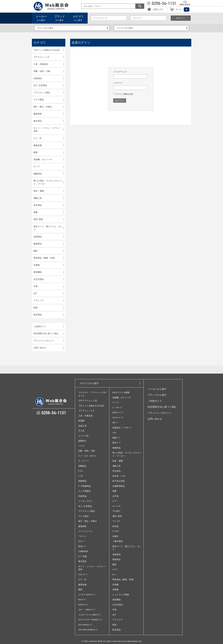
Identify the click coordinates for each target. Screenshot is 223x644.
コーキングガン (86, 501)
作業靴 (115, 590)
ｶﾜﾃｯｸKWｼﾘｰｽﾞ (86, 625)
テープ (37, 167)
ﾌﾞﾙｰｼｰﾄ (82, 536)
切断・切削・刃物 (42, 71)
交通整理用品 (119, 486)
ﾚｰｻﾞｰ (115, 501)
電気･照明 (38, 219)
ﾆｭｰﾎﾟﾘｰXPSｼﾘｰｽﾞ (87, 595)
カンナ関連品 (84, 491)
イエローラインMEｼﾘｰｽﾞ (90, 615)
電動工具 (38, 198)
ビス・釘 (38, 138)
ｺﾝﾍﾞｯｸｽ (116, 506)
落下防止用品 (119, 481)
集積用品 (38, 244)
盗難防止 (82, 441)
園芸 (36, 251)
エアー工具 (83, 436)
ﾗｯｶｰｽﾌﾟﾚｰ (83, 575)
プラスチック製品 (42, 93)
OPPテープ (118, 413)
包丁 (36, 293)
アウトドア (39, 300)
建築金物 (38, 145)
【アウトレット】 (42, 57)
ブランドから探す (157, 395)
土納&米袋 (83, 551)
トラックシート (86, 531)
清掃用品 (38, 237)
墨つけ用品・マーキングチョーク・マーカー (48, 182)
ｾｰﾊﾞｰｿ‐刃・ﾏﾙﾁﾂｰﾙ (87, 456)
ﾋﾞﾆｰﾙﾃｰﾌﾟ (117, 408)
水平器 (115, 496)
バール (81, 446)
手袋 (36, 286)
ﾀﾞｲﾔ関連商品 (85, 486)
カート (179, 9)
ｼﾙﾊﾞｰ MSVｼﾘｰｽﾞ (87, 610)
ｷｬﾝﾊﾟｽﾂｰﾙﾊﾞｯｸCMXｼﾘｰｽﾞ (91, 620)
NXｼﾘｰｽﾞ (82, 600)
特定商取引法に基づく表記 (46, 333)
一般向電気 (118, 541)
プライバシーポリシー (44, 341)
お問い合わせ (40, 348)
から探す (41, 18)
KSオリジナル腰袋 (121, 392)
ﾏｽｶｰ (115, 433)
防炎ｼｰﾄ (82, 546)
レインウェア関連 (121, 595)
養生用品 (38, 121)
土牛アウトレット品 (88, 401)
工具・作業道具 (41, 64)
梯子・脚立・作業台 (43, 107)
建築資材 (38, 114)
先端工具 (82, 426)
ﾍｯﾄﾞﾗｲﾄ (116, 521)
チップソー (83, 461)
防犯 (36, 308)
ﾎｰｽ (114, 575)
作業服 (37, 265)
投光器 (115, 526)
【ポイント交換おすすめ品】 (47, 50)
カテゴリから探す (89, 383)
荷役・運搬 (39, 191)
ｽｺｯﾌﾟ (115, 569)
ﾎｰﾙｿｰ (81, 471)
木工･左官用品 (40, 85)
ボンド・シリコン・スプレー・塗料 (48, 130)
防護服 (81, 421)
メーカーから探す (157, 389)
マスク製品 (39, 100)
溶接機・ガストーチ (43, 160)
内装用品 (38, 78)
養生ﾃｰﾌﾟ (117, 443)
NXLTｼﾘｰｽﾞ (84, 605)
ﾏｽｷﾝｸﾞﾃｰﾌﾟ (118, 418)
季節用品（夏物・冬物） (45, 258)
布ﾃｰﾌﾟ (116, 423)
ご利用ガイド (40, 326)
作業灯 (115, 536)
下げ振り (117, 511)
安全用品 (38, 205)
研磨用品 (82, 481)
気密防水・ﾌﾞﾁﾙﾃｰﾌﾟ (122, 428)
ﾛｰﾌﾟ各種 (83, 556)
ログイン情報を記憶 (123, 94)
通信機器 (38, 272)
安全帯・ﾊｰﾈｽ (119, 476)
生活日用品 (39, 279)
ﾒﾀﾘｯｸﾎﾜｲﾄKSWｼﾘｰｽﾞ (88, 630)
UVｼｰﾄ (81, 541)
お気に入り (158, 9)
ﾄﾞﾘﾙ (80, 476)
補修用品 (38, 174)
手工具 (81, 431)
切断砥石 (82, 466)
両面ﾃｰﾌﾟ (117, 438)
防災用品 (38, 315)
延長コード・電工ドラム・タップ (48, 228)
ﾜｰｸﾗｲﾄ (116, 531)
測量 (36, 212)
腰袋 (36, 152)
